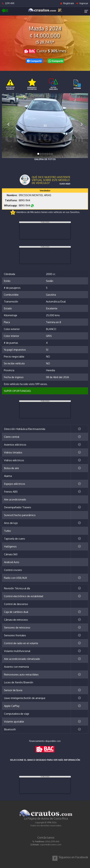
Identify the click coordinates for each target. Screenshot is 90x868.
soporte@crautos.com (51, 844)
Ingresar (82, 3)
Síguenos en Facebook (73, 857)
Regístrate (67, 3)
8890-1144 (25, 200)
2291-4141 (8, 3)
